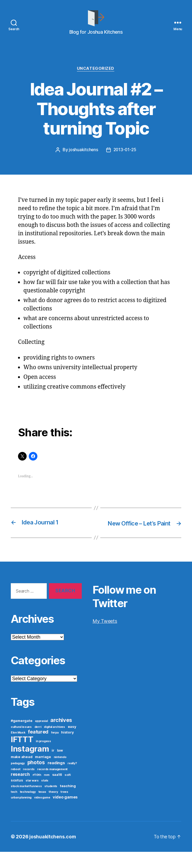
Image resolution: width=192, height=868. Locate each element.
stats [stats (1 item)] (45, 797)
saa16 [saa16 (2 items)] (57, 791)
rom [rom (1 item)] (47, 791)
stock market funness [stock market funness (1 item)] (26, 802)
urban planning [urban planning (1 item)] (21, 814)
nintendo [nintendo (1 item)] (60, 773)
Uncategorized (96, 77)
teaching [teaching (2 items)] (68, 802)
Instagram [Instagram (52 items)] (30, 765)
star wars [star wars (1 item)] (32, 797)
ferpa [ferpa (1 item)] (55, 749)
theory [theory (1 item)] (53, 808)
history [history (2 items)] (67, 748)
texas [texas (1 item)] (42, 808)
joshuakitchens (83, 158)
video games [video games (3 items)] (65, 813)
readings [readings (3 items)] (56, 779)
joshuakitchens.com (53, 853)
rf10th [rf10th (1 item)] (37, 791)
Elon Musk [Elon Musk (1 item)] (18, 749)
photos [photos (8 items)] (36, 779)
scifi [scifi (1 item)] (68, 791)
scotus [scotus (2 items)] (17, 796)
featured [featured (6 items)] (38, 748)
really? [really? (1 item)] (72, 779)
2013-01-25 (125, 158)
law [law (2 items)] (60, 766)
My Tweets (105, 637)
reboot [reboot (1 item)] (15, 785)
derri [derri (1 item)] (38, 743)
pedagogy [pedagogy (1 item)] (18, 779)
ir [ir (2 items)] (53, 766)
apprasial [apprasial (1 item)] (41, 737)
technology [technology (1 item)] (28, 808)
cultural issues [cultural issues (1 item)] (21, 743)
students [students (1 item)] (51, 802)
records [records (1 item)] (29, 785)
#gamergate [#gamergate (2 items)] (22, 737)
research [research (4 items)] (20, 791)
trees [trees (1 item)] (64, 808)
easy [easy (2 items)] (72, 743)
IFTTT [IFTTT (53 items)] (22, 755)
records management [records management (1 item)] (52, 785)
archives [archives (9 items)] (61, 736)
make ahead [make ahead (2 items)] (22, 773)
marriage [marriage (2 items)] (43, 773)
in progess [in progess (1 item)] (43, 757)
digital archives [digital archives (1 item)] (54, 743)
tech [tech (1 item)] (14, 808)
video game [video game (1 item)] (42, 814)
